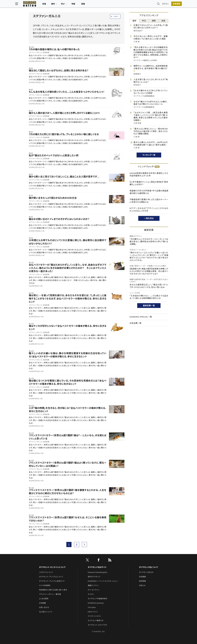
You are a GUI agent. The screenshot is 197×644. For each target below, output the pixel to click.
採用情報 (142, 581)
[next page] (84, 544)
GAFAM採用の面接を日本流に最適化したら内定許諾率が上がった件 (149, 174)
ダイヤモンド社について (148, 567)
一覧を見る (149, 218)
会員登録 (163, 5)
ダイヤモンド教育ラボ (96, 621)
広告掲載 (42, 603)
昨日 (144, 21)
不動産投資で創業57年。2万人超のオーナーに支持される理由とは (149, 201)
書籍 (97, 5)
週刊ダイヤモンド (94, 577)
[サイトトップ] (41, 4)
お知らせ (142, 585)
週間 (154, 21)
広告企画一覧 (136, 323)
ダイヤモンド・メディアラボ (97, 625)
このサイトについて (46, 572)
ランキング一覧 (149, 155)
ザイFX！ (91, 594)
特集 (87, 5)
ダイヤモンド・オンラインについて (52, 567)
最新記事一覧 (149, 306)
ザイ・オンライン (94, 590)
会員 (163, 21)
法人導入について (46, 612)
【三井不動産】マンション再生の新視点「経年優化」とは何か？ (149, 183)
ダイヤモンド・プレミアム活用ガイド (52, 581)
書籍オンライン (93, 585)
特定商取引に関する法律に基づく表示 (53, 590)
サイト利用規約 (45, 585)
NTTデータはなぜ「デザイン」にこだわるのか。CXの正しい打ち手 (149, 210)
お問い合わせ (44, 607)
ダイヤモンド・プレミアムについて (51, 577)
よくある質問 (44, 599)
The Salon (92, 607)
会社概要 (142, 577)
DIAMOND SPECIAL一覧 (141, 317)
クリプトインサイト (94, 616)
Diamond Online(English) (98, 572)
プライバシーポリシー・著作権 (50, 594)
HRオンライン (93, 612)
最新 (134, 21)
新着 (58, 5)
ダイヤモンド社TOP (146, 572)
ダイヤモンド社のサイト (97, 567)
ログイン (152, 4)
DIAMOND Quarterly (96, 603)
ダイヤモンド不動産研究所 (97, 599)
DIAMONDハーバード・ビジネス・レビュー (103, 581)
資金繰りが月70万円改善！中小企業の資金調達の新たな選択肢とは (149, 192)
